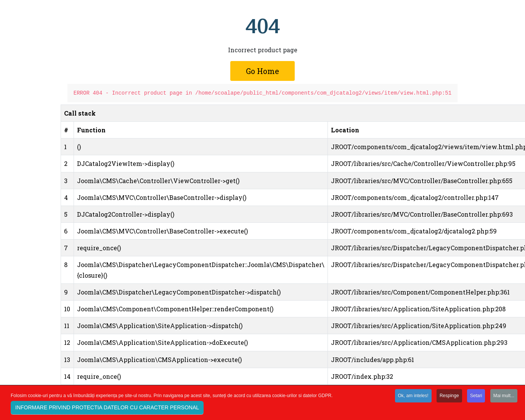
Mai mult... (504, 397)
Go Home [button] (262, 71)
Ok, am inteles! (413, 397)
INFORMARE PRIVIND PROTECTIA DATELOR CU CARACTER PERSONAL (107, 409)
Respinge (449, 397)
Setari (476, 397)
